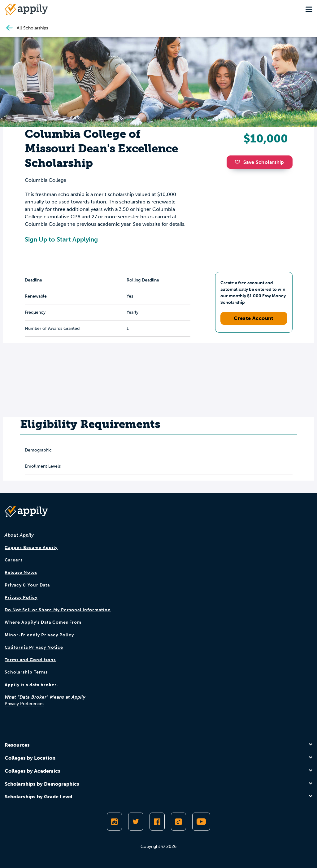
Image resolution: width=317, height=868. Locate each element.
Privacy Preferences (24, 704)
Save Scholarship (259, 162)
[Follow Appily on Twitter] (136, 822)
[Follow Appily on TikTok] (178, 822)
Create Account (254, 318)
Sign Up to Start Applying (61, 239)
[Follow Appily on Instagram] (114, 822)
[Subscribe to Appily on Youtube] (201, 822)
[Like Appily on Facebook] (157, 822)
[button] (239, 162)
